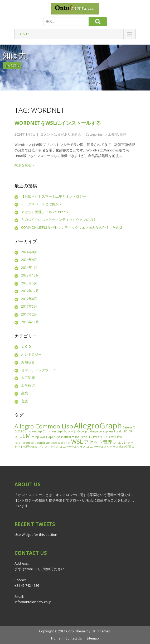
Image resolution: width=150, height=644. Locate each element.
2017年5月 (29, 306)
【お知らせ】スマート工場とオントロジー (54, 196)
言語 (123, 134)
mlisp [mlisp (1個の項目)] (35, 437)
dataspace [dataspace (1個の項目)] (95, 431)
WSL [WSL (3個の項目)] (77, 442)
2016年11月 (30, 322)
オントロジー (31, 354)
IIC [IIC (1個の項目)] (125, 431)
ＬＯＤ (26, 346)
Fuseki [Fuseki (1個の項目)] (118, 431)
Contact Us (74, 638)
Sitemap (93, 638)
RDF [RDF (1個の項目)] (106, 437)
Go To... (26, 34)
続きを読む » (24, 165)
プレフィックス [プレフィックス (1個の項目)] (49, 447)
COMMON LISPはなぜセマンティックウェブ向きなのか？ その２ (72, 227)
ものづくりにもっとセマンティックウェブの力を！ (61, 220)
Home (56, 638)
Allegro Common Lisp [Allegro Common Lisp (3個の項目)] (44, 426)
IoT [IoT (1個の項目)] (16, 437)
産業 (25, 393)
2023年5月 (29, 283)
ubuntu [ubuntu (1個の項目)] (40, 443)
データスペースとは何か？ (42, 204)
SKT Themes (101, 631)
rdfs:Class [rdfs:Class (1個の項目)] (115, 437)
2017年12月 (30, 291)
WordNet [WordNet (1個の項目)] (64, 443)
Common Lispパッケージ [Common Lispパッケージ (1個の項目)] (60, 431)
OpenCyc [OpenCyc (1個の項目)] (54, 437)
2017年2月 (29, 314)
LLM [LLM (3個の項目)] (25, 436)
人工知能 (111, 134)
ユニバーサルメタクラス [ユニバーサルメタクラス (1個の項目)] (102, 447)
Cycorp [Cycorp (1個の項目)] (82, 431)
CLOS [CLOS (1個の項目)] (18, 431)
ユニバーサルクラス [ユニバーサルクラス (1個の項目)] (73, 447)
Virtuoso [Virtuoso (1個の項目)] (51, 443)
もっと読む (12, 65)
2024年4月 (29, 260)
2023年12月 (30, 275)
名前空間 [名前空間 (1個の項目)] (125, 447)
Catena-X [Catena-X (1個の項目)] (129, 427)
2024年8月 (29, 252)
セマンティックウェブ (38, 370)
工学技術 (28, 385)
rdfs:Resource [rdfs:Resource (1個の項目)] (24, 443)
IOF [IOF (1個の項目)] (130, 431)
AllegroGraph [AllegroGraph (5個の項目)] (98, 426)
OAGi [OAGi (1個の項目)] (43, 437)
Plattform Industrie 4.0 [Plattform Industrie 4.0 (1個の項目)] (77, 437)
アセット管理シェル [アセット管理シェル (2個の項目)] (105, 442)
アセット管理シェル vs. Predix (45, 212)
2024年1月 (29, 268)
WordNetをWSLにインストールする (58, 123)
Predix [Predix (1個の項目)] (98, 437)
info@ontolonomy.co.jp (33, 602)
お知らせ (28, 362)
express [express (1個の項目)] (108, 431)
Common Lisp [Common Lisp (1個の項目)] (32, 431)
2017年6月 (29, 299)
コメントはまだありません (61, 134)
